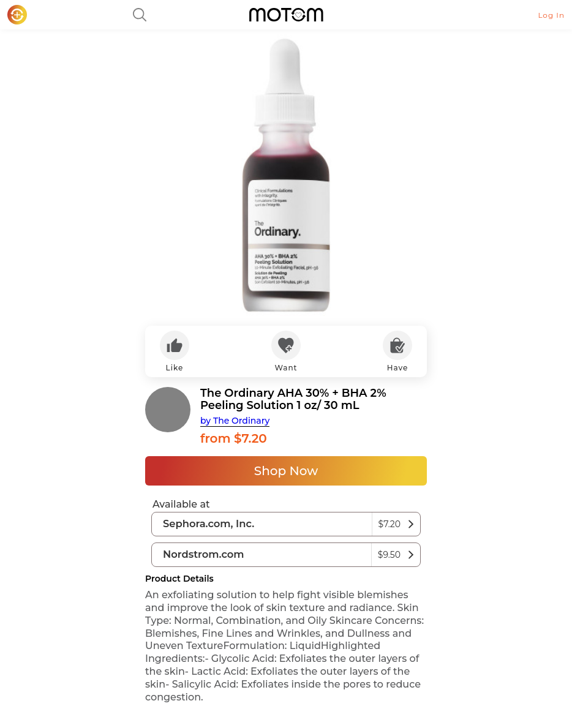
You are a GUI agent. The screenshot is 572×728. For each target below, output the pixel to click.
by (235, 421)
